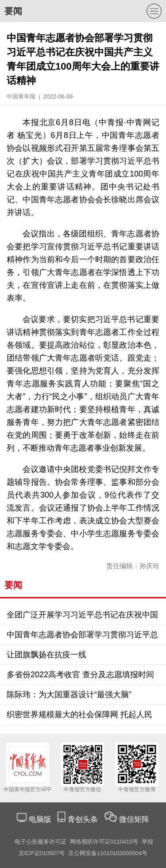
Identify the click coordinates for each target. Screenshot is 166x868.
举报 (147, 842)
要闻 (13, 11)
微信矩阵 (134, 819)
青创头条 (84, 819)
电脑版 (40, 819)
